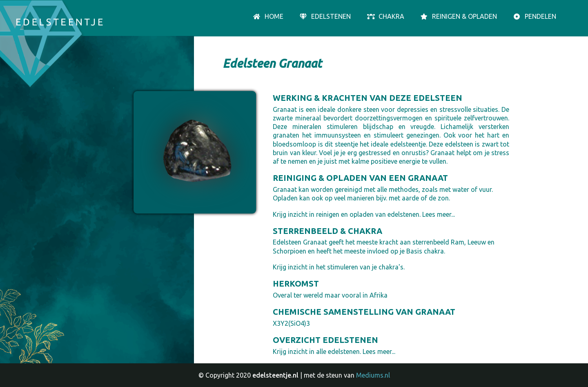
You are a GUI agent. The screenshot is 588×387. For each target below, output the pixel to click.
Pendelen (534, 17)
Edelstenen (325, 17)
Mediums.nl (373, 375)
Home (268, 17)
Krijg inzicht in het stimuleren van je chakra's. (339, 267)
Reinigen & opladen (458, 17)
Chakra (385, 17)
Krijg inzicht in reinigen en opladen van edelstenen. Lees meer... (364, 214)
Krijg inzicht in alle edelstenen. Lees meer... (334, 351)
